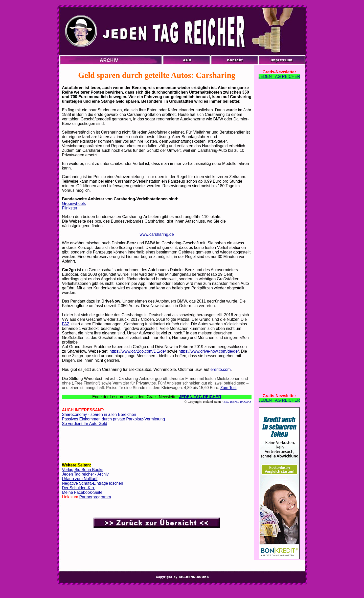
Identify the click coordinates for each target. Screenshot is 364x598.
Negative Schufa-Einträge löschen (93, 483)
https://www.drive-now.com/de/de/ (209, 351)
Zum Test (229, 388)
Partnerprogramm (95, 497)
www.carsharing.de (157, 234)
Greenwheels (74, 204)
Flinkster (70, 208)
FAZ (66, 324)
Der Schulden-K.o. (78, 488)
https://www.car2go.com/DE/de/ (138, 351)
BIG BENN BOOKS (237, 402)
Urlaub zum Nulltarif (80, 479)
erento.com (221, 369)
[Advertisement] (157, 446)
